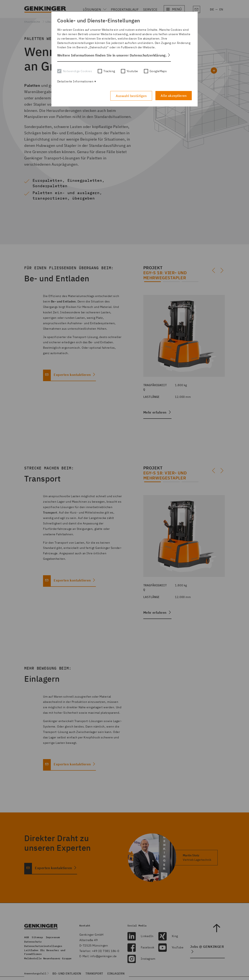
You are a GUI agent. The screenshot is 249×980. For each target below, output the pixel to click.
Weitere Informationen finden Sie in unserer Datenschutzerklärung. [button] (112, 55)
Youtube (130, 71)
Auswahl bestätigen (131, 96)
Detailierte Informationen (75, 81)
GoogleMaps (155, 71)
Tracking (106, 71)
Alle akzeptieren (174, 96)
